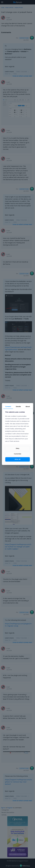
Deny (18, 448)
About (28, 407)
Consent (8, 407)
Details (18, 407)
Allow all (18, 459)
